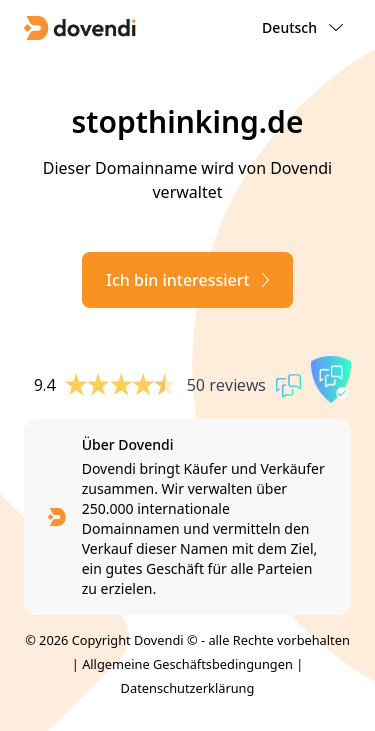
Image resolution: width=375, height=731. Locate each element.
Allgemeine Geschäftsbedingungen (187, 664)
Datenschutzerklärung (188, 688)
